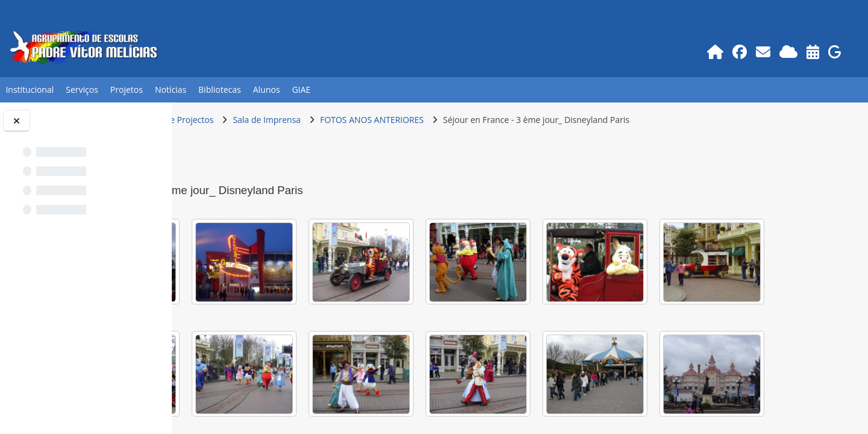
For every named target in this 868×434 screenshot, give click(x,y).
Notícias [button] (171, 90)
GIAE (301, 90)
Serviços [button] (82, 90)
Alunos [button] (267, 90)
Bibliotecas (220, 90)
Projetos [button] (127, 90)
